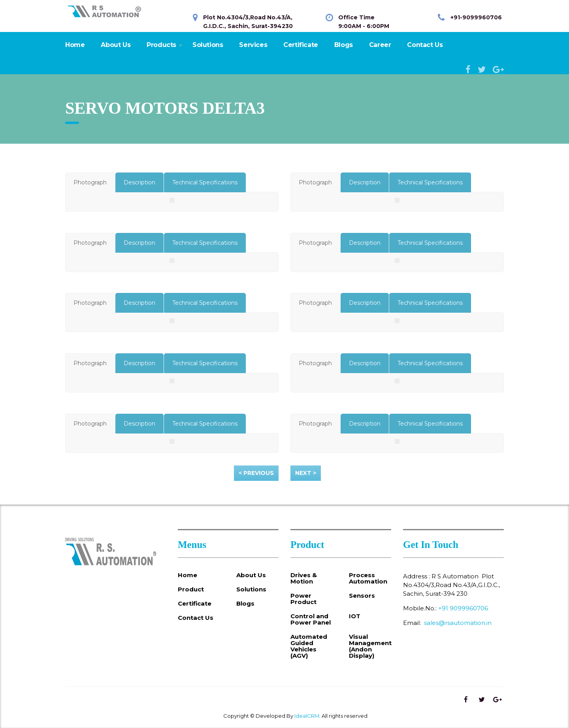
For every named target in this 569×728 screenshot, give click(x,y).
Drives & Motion (304, 578)
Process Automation (368, 578)
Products (161, 45)
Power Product (303, 599)
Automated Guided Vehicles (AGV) (309, 646)
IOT (355, 616)
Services (253, 45)
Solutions (208, 45)
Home (75, 45)
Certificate (301, 45)
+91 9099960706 (463, 608)
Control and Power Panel (311, 619)
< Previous (256, 473)
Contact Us (425, 45)
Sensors (362, 596)
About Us (116, 45)
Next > (306, 473)
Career (380, 45)
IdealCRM (307, 716)
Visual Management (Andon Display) (370, 646)
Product (191, 589)
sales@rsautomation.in (458, 623)
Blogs (344, 45)
